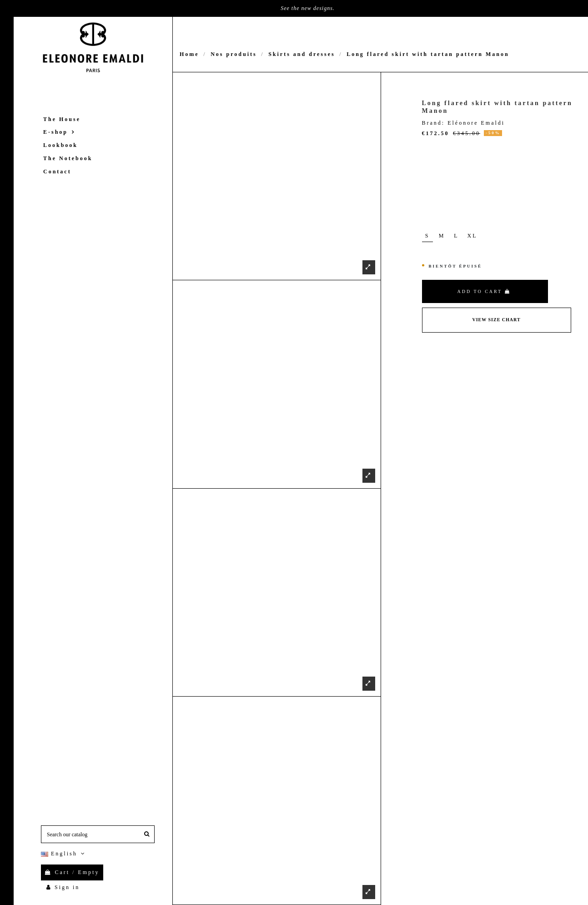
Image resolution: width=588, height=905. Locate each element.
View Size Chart (496, 320)
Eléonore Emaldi (476, 123)
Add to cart (484, 291)
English (64, 854)
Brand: (434, 123)
